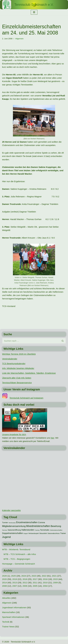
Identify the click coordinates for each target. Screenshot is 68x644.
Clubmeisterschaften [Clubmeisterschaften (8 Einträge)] (56, 530)
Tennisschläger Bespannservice (17, 383)
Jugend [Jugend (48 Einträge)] (6, 537)
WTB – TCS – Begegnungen (17, 559)
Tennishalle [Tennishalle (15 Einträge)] (45, 530)
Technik (6, 622)
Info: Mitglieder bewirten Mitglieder (18, 368)
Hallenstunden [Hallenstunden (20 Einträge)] (28, 530)
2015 (55, 579)
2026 (4, 576)
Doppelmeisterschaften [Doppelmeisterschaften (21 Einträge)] (13, 533)
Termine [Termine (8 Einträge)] (5, 530)
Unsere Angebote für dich (14, 434)
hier (52, 438)
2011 (35, 583)
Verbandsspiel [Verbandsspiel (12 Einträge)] (33, 533)
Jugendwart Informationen (14, 607)
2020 (4, 579)
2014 (4, 583)
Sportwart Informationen (13, 617)
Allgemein (19, 39)
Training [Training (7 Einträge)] (37, 530)
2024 (24, 576)
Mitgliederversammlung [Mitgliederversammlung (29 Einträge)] (14, 526)
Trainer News (8, 627)
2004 (45, 586)
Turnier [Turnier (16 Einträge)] (5, 523)
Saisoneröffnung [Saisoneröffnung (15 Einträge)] (14, 530)
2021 (54, 576)
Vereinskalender (10, 359)
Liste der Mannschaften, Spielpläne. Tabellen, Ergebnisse (29, 373)
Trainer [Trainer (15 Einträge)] (63, 533)
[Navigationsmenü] (34, 12)
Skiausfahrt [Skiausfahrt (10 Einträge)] (43, 533)
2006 (25, 586)
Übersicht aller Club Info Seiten (17, 378)
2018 (25, 579)
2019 (15, 579)
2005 (35, 586)
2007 (15, 586)
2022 (44, 576)
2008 (4, 586)
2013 (15, 583)
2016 (45, 579)
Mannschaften (9, 612)
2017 (35, 579)
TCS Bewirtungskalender (14, 364)
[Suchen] (31, 341)
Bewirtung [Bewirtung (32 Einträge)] (56, 526)
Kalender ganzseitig (11, 510)
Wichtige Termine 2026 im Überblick (19, 354)
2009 (55, 583)
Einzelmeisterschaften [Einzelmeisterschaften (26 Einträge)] (27, 522)
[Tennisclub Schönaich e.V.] (34, 5)
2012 (25, 583)
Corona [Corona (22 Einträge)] (41, 522)
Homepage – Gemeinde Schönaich (18, 564)
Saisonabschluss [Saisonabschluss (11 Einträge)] (54, 533)
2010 (45, 583)
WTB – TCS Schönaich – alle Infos (20, 554)
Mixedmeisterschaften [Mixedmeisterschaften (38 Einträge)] (38, 526)
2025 (13, 576)
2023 (34, 576)
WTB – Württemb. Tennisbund (16, 549)
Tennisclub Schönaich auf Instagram (26, 398)
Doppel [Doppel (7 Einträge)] (26, 534)
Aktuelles (6, 598)
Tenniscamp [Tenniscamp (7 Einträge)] (12, 523)
